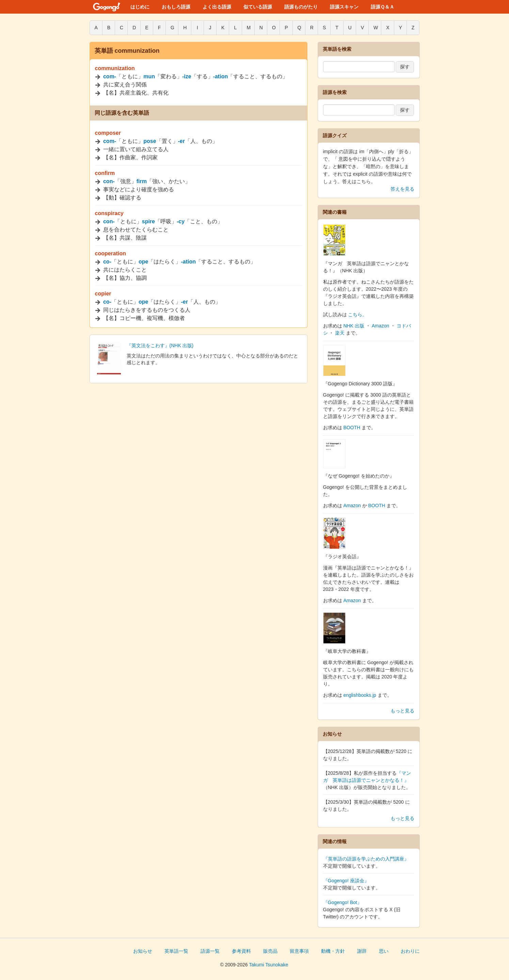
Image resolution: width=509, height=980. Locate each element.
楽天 (340, 333)
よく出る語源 (217, 7)
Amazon (380, 326)
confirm (105, 173)
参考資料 (241, 951)
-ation (221, 76)
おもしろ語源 (176, 7)
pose (150, 141)
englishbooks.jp (360, 695)
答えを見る (402, 189)
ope (143, 262)
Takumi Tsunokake (268, 965)
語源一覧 (210, 951)
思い (384, 951)
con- (109, 181)
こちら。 (357, 315)
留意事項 (299, 951)
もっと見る (402, 711)
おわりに (410, 951)
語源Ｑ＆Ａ (383, 7)
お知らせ (143, 951)
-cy (181, 221)
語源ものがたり (301, 7)
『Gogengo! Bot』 (343, 902)
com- (110, 76)
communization (115, 68)
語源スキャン (344, 7)
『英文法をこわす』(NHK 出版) (160, 346)
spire (148, 221)
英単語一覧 (176, 951)
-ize (187, 76)
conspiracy (109, 213)
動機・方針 (333, 951)
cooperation (111, 253)
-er (181, 141)
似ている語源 (258, 7)
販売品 (270, 951)
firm (142, 181)
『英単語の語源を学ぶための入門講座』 (366, 859)
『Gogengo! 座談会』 (346, 881)
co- (107, 262)
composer (108, 133)
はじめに (140, 7)
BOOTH (352, 428)
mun (149, 76)
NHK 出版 (354, 326)
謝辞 (362, 951)
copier (103, 294)
